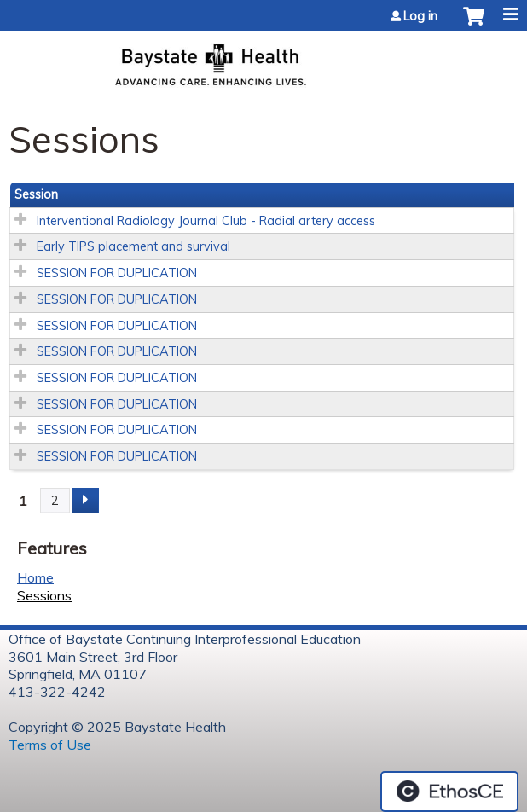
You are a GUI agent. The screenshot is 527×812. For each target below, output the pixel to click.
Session (36, 194)
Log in (420, 16)
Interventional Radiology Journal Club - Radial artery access (206, 221)
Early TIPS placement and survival (133, 246)
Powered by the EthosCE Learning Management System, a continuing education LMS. (449, 792)
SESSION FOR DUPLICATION (117, 273)
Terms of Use (50, 745)
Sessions (44, 595)
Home (35, 577)
